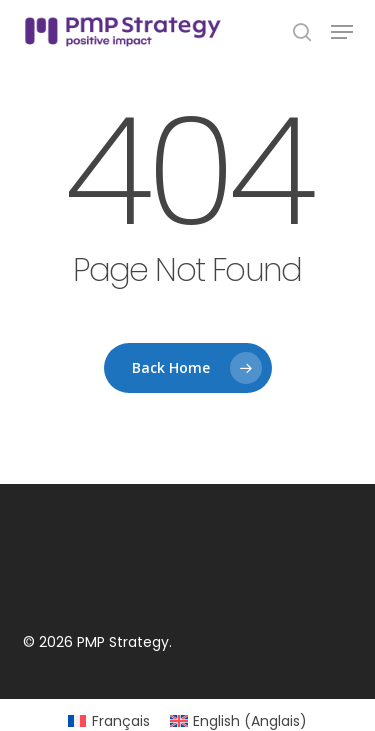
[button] (342, 32)
